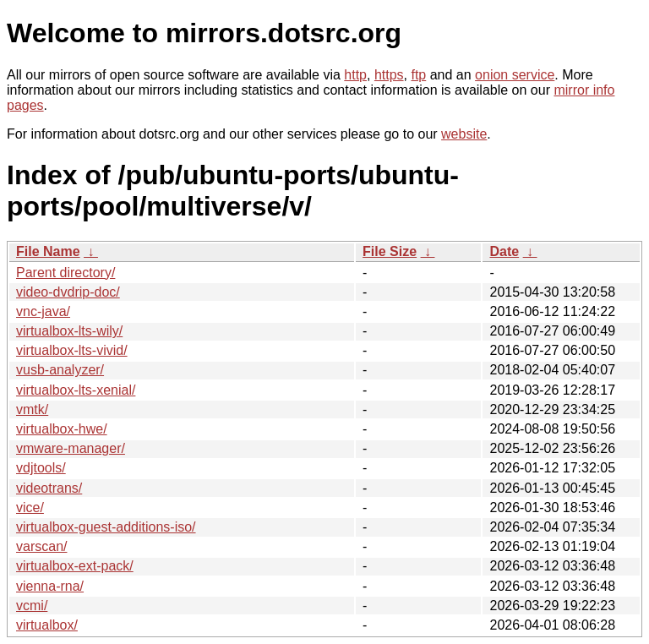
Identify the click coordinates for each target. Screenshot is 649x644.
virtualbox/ (47, 625)
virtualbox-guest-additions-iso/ (106, 527)
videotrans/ (49, 488)
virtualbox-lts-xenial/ (76, 390)
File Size (390, 251)
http (355, 75)
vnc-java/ (43, 311)
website (464, 134)
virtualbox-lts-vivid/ (72, 350)
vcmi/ (32, 606)
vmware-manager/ (71, 448)
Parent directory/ (65, 273)
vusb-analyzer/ (60, 370)
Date (504, 251)
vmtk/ (32, 409)
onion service (515, 75)
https (389, 75)
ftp (418, 75)
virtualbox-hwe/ (62, 429)
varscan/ (41, 546)
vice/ (30, 508)
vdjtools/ (41, 468)
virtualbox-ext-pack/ (75, 566)
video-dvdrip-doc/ (68, 292)
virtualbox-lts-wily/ (69, 331)
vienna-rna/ (50, 586)
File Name (48, 251)
